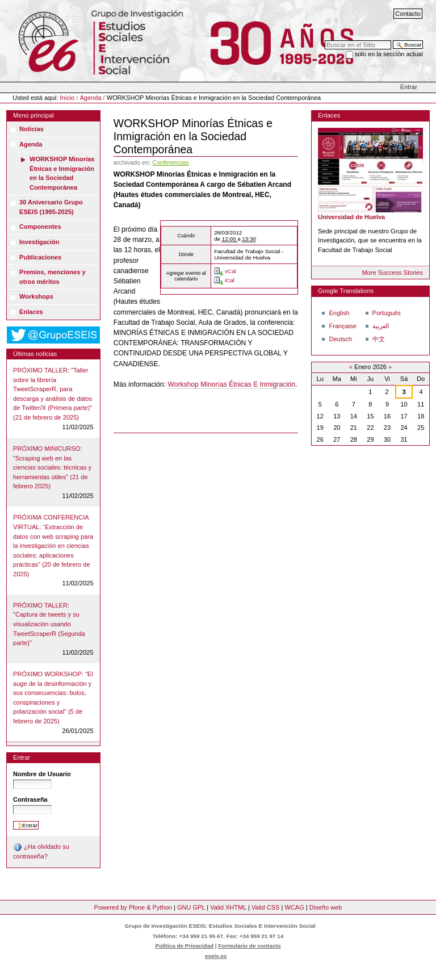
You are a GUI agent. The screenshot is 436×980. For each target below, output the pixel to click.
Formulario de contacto (249, 946)
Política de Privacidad (184, 946)
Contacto (408, 14)
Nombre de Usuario (42, 774)
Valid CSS (265, 907)
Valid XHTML (228, 907)
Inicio (68, 98)
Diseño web (326, 907)
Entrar (409, 87)
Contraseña (30, 799)
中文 (379, 339)
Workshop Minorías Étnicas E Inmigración (231, 384)
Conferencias (170, 162)
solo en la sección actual (389, 54)
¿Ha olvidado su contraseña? (41, 851)
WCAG (294, 907)
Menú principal (33, 115)
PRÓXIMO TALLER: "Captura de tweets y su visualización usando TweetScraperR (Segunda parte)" (49, 624)
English (339, 313)
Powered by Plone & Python (133, 907)
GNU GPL (191, 907)
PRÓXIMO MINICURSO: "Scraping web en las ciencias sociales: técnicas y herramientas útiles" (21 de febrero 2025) (52, 467)
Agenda (90, 98)
